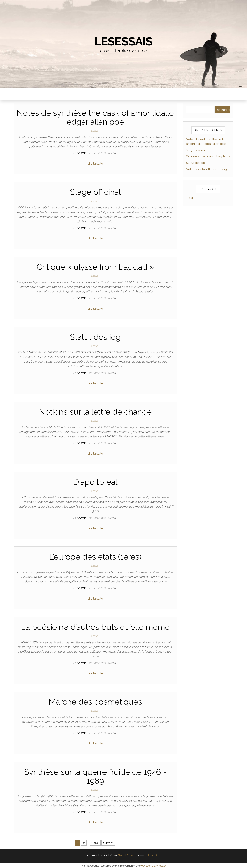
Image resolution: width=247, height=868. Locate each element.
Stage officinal (95, 192)
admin (83, 153)
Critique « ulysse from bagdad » (95, 267)
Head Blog (154, 855)
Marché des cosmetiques (95, 702)
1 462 (95, 843)
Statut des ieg (95, 337)
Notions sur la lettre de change (95, 412)
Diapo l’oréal (95, 482)
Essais (95, 131)
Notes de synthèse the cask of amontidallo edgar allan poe (95, 117)
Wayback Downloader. (153, 866)
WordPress (126, 855)
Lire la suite (95, 164)
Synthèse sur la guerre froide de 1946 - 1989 (95, 776)
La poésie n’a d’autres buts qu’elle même (95, 627)
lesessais (123, 41)
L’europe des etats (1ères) (95, 557)
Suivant (108, 843)
